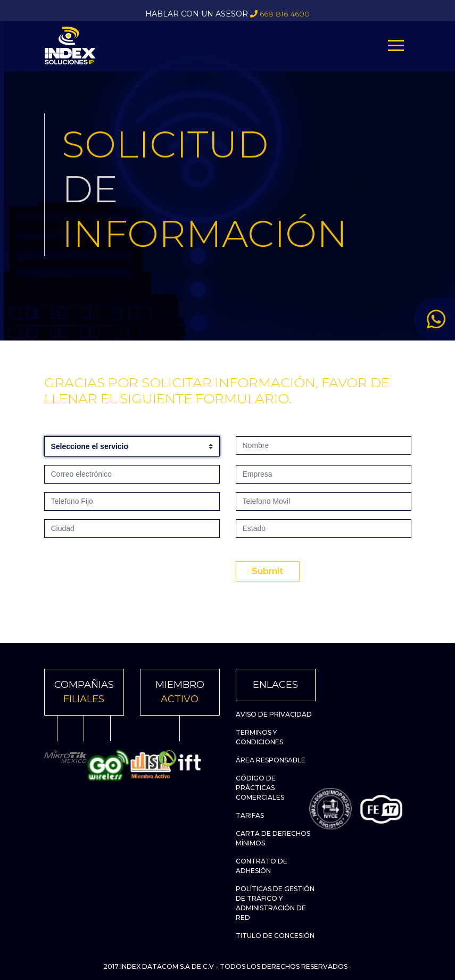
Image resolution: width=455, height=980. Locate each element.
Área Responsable (271, 760)
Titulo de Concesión (275, 936)
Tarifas (250, 815)
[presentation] (125, 567)
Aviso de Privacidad (274, 714)
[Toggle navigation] (396, 45)
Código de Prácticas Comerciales (260, 788)
